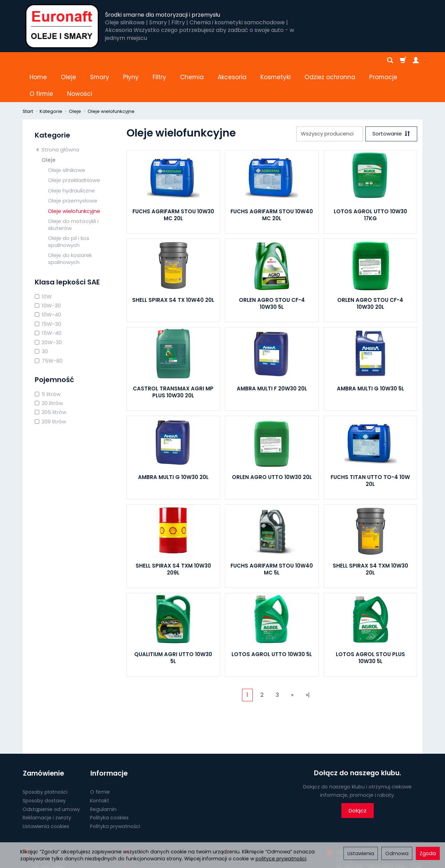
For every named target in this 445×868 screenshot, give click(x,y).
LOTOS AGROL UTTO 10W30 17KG (370, 181)
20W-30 (48, 309)
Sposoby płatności (45, 758)
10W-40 (48, 281)
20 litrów (49, 370)
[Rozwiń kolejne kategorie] (308, 60)
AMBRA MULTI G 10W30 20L (173, 444)
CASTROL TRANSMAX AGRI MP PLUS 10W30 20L (173, 359)
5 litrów (48, 361)
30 (41, 318)
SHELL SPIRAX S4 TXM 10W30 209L (173, 536)
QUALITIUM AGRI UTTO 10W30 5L (173, 624)
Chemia (192, 60)
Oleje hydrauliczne (71, 157)
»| (308, 662)
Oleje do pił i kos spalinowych (69, 208)
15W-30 (48, 291)
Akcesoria (232, 60)
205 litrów (51, 379)
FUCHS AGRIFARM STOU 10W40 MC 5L (272, 536)
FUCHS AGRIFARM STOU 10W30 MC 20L (173, 181)
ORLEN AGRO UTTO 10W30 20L (272, 444)
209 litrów (50, 388)
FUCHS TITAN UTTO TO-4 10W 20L (370, 447)
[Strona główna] (62, 26)
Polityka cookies (109, 784)
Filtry (159, 60)
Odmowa (397, 853)
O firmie (100, 758)
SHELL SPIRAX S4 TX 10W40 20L (173, 267)
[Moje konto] (416, 60)
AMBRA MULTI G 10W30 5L (370, 355)
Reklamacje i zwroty (47, 784)
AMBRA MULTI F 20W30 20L (272, 355)
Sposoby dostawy (44, 767)
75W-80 (49, 327)
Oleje (68, 60)
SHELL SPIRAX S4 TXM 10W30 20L (370, 536)
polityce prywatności (281, 859)
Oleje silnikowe (67, 137)
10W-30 (48, 272)
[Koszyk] (403, 60)
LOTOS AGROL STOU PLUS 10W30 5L (370, 624)
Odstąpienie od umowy (51, 775)
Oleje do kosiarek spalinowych (70, 225)
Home (38, 60)
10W (43, 263)
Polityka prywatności (115, 793)
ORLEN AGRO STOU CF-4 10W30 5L (272, 270)
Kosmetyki (276, 60)
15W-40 (48, 300)
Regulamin (103, 775)
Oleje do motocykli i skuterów (73, 191)
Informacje (109, 740)
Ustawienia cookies (46, 793)
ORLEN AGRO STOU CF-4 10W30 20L (370, 270)
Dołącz (358, 777)
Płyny (131, 60)
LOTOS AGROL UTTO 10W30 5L (272, 621)
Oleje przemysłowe (73, 167)
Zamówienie (43, 740)
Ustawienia (361, 853)
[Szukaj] (390, 60)
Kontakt (100, 767)
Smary (100, 60)
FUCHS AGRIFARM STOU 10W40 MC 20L (272, 181)
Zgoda (428, 853)
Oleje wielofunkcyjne (74, 178)
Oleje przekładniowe (74, 147)
